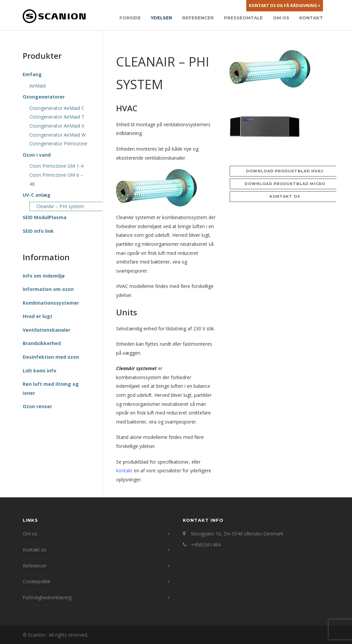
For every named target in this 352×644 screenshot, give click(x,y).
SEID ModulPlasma (45, 217)
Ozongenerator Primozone (58, 143)
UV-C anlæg (37, 195)
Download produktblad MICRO (285, 184)
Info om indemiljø (44, 276)
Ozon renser (37, 406)
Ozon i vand (37, 155)
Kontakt (311, 18)
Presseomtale (243, 18)
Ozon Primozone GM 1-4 (56, 166)
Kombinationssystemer (51, 303)
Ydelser (161, 18)
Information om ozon (48, 289)
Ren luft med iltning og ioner (51, 388)
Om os (281, 18)
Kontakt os (285, 196)
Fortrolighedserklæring (47, 597)
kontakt (124, 470)
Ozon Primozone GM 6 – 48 (56, 179)
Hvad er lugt (38, 316)
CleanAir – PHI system (60, 206)
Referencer (198, 18)
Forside (130, 18)
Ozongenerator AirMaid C (57, 108)
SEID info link (38, 231)
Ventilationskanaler (47, 330)
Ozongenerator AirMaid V (57, 126)
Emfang (32, 74)
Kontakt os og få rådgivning (284, 6)
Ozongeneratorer (44, 97)
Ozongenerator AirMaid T (57, 117)
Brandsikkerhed (42, 343)
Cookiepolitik (37, 581)
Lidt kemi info (40, 371)
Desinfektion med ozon (51, 357)
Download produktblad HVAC (285, 171)
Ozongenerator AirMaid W (58, 135)
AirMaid (38, 86)
